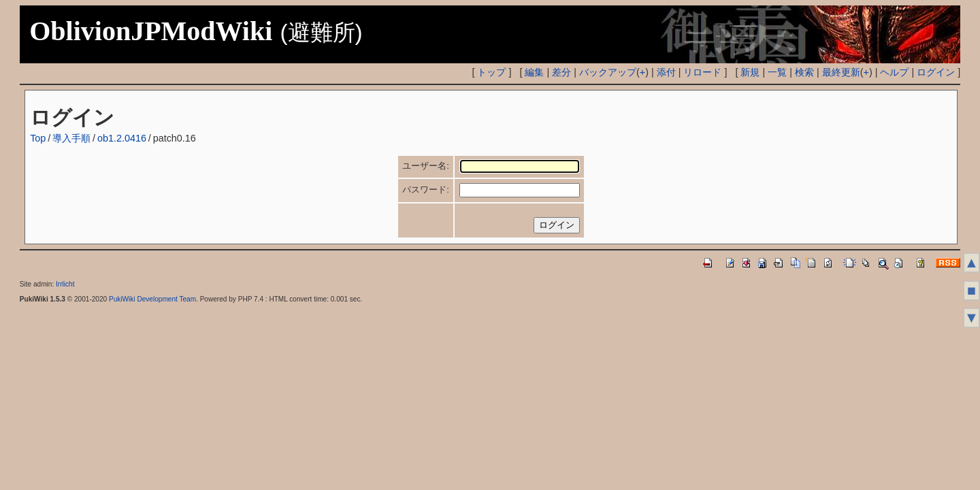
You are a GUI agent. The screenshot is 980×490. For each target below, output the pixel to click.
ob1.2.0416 (122, 138)
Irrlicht (65, 284)
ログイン (936, 72)
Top (38, 138)
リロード (702, 72)
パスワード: (426, 190)
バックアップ (608, 72)
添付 (666, 72)
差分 (561, 72)
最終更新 (841, 72)
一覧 (777, 72)
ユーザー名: (426, 166)
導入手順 (71, 138)
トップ (491, 72)
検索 (804, 72)
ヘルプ (894, 72)
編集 (534, 72)
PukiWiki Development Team (152, 299)
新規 (750, 72)
